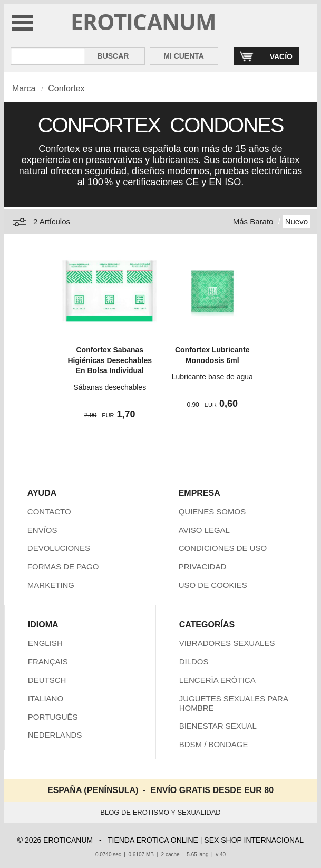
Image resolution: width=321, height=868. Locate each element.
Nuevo (296, 221)
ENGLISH (45, 643)
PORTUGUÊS (53, 717)
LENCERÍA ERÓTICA (217, 680)
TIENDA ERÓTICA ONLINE (153, 840)
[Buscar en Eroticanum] (48, 56)
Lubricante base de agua (212, 377)
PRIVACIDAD (203, 566)
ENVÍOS (42, 530)
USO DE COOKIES (213, 585)
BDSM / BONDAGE (214, 744)
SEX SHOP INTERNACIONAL (254, 840)
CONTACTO (49, 512)
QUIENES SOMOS (212, 512)
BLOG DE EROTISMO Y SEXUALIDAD (160, 812)
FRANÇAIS (48, 661)
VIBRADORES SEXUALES (227, 643)
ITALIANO (46, 698)
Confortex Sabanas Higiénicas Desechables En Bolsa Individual (110, 360)
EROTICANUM (144, 21)
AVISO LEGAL (204, 530)
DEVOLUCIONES (59, 548)
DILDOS (194, 661)
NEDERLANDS (55, 735)
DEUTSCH (47, 680)
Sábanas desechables (110, 387)
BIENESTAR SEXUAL (218, 726)
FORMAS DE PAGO (63, 566)
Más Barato (253, 221)
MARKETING (51, 585)
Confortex (66, 88)
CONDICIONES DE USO (223, 548)
